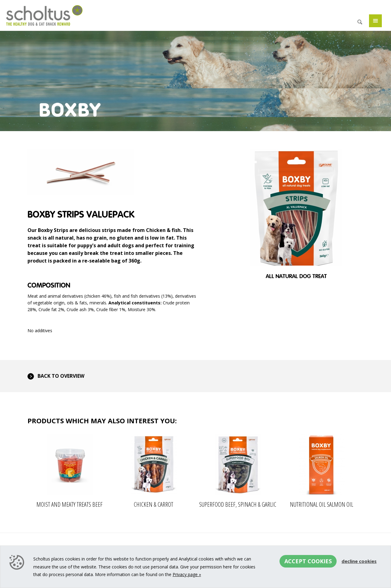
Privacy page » (187, 574)
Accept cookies (308, 561)
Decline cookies (359, 561)
